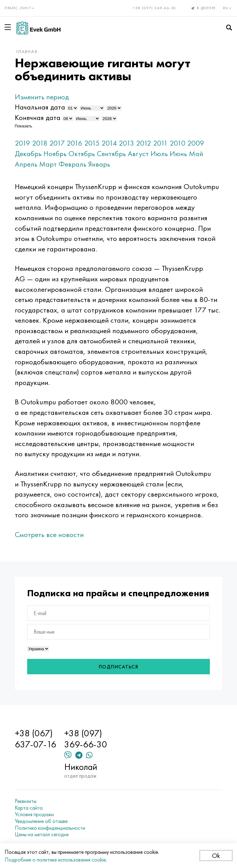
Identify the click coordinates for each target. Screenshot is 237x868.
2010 (178, 143)
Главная (27, 52)
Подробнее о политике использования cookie (55, 860)
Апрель (26, 164)
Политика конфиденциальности (50, 828)
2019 (23, 143)
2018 (40, 143)
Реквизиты (26, 801)
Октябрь (82, 153)
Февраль (73, 164)
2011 (160, 143)
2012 (144, 143)
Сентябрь (111, 153)
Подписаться (119, 667)
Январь (99, 164)
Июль (159, 153)
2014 (109, 143)
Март (48, 164)
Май (196, 153)
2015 (92, 143)
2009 (196, 143)
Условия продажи (34, 814)
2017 (57, 143)
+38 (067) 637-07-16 (35, 739)
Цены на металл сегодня (42, 834)
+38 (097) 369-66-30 (154, 8)
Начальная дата (40, 107)
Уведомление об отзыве (41, 821)
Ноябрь (55, 153)
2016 (75, 143)
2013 (127, 143)
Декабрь (28, 153)
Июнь (178, 153)
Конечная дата (38, 117)
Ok (216, 856)
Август (138, 153)
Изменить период (42, 97)
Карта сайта (29, 808)
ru (228, 8)
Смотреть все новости (49, 534)
